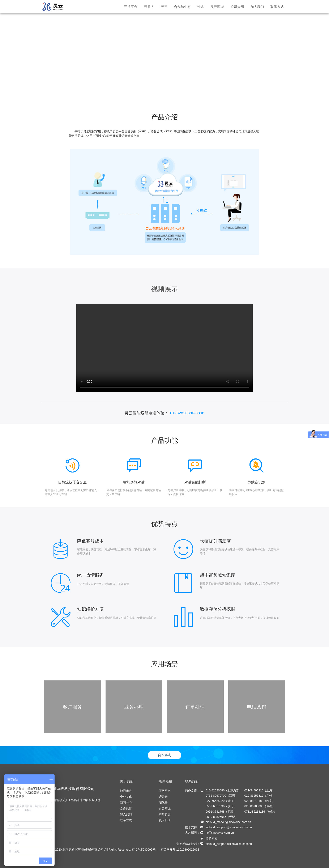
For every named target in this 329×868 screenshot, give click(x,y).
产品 (164, 7)
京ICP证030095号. (144, 850)
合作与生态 (182, 7)
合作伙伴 (126, 808)
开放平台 (131, 7)
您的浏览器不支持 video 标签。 (164, 348)
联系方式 (277, 7)
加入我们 (257, 7)
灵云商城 (217, 7)
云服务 (149, 7)
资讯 (201, 7)
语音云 (163, 797)
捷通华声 (126, 791)
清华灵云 (165, 814)
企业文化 (126, 797)
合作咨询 (164, 755)
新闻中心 (126, 803)
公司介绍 (237, 7)
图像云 (163, 803)
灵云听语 (165, 820)
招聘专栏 (211, 838)
